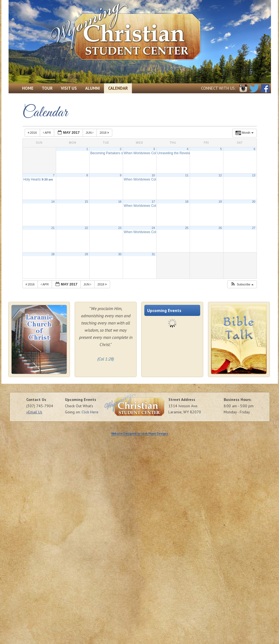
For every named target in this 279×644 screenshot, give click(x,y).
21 (53, 228)
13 (254, 175)
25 (187, 228)
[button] (242, 284)
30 (120, 254)
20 (254, 202)
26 (220, 228)
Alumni (92, 88)
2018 (105, 133)
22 (86, 228)
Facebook (265, 88)
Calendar (118, 88)
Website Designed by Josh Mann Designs (140, 434)
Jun (90, 133)
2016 (33, 133)
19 (220, 202)
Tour (47, 88)
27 (254, 228)
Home (28, 88)
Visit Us (69, 88)
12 (220, 175)
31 (153, 254)
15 (86, 202)
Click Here (90, 412)
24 (153, 228)
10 (153, 175)
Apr (47, 133)
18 (187, 202)
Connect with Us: (218, 88)
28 (53, 254)
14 (53, 202)
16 (120, 202)
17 (153, 202)
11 (187, 175)
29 (86, 254)
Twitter (254, 88)
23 (120, 228)
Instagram (243, 88)
